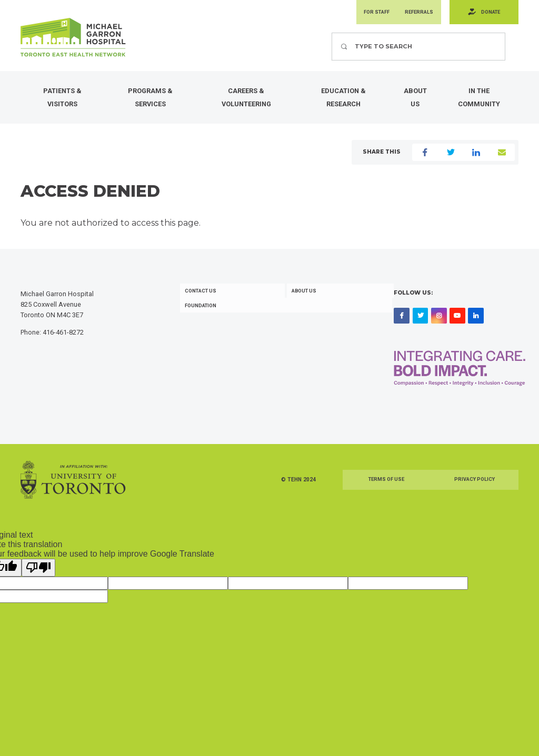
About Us (415, 100)
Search (331, 35)
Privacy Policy (474, 491)
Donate (487, 13)
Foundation (203, 317)
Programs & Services (150, 100)
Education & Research (343, 100)
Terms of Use (386, 491)
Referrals (410, 13)
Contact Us (203, 302)
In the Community (479, 100)
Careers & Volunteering (246, 100)
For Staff (363, 13)
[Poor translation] (38, 579)
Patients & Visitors (62, 100)
